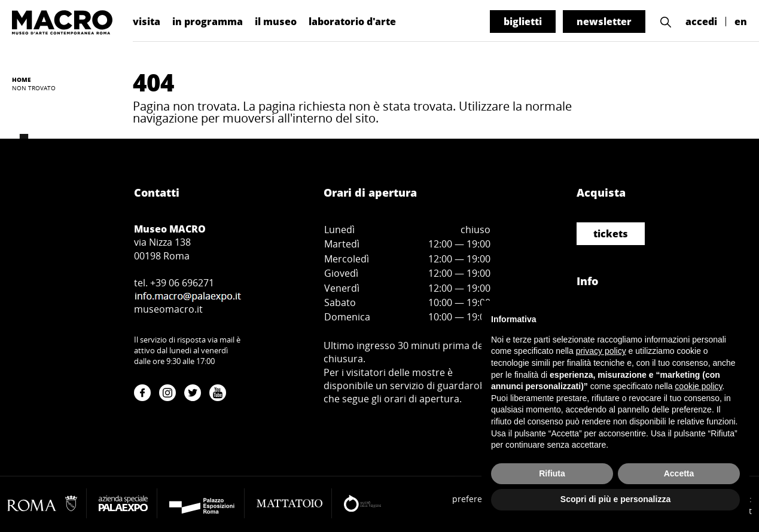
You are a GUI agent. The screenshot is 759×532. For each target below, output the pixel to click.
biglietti (523, 22)
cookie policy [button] (698, 386)
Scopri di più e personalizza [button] (615, 499)
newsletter (604, 22)
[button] (666, 22)
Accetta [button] (679, 473)
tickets (611, 234)
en (741, 22)
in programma (208, 22)
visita (147, 22)
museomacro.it (168, 309)
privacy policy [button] (601, 351)
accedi (701, 22)
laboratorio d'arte (352, 22)
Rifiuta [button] (552, 473)
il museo (276, 22)
